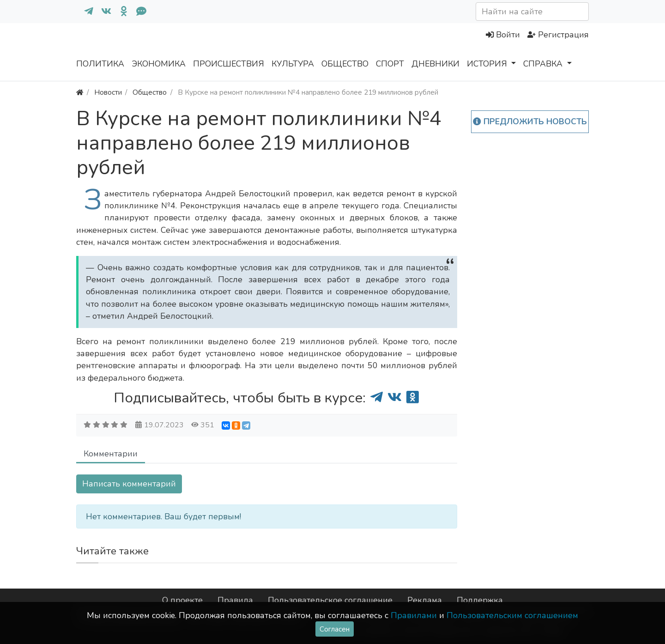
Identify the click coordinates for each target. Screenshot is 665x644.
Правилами (414, 615)
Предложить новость (530, 122)
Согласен (335, 629)
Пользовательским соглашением (512, 615)
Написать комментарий (129, 484)
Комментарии (111, 454)
